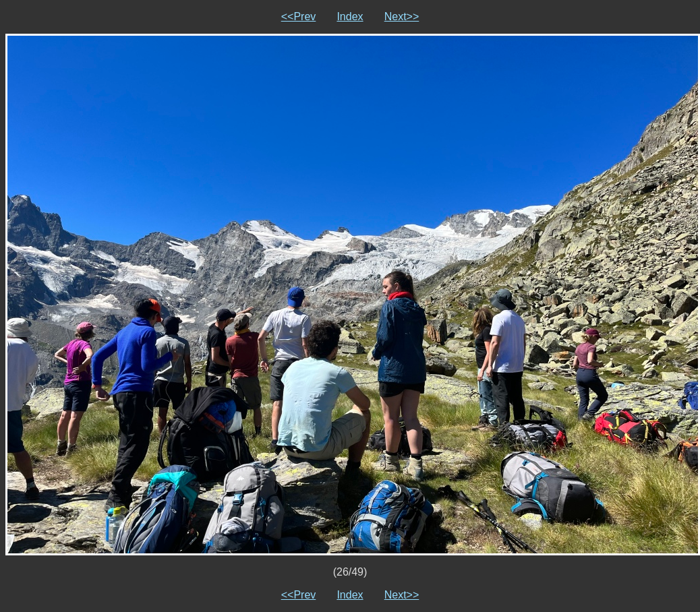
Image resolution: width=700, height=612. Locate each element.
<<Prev (299, 17)
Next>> (402, 17)
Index (350, 17)
